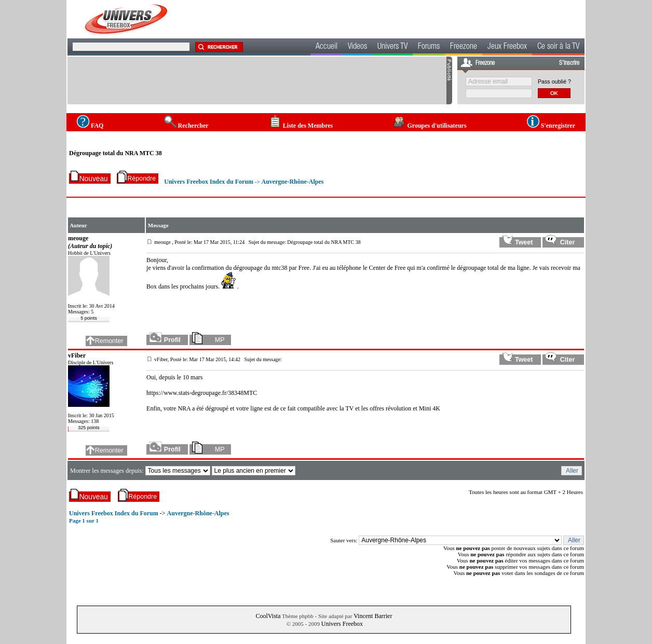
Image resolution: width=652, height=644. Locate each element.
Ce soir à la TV (558, 47)
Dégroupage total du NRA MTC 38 (116, 153)
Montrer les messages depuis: (108, 471)
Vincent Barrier (373, 616)
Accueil (327, 47)
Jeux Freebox (507, 47)
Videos (357, 47)
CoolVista (268, 616)
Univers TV (392, 47)
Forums (429, 47)
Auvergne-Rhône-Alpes (292, 182)
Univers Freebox (342, 624)
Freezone (464, 47)
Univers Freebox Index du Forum (209, 182)
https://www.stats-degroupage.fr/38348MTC (202, 393)
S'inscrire (569, 63)
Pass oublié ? (554, 81)
